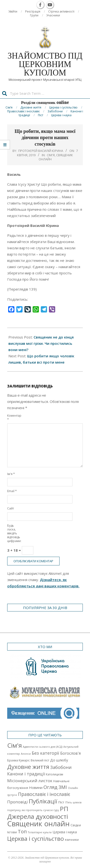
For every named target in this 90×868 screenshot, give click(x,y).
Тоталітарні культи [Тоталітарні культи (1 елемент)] (40, 832)
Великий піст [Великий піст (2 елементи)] (40, 760)
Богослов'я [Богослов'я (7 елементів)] (70, 753)
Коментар (13, 417)
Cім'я (51, 155)
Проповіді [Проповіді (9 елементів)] (18, 802)
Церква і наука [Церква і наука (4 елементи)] (65, 832)
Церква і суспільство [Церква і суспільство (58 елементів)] (36, 839)
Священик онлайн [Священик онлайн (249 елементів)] (38, 824)
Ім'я (11, 474)
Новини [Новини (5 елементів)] (36, 787)
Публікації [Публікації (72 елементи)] (43, 801)
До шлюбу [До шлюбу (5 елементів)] (59, 760)
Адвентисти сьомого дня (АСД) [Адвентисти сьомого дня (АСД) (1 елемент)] (43, 747)
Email (12, 491)
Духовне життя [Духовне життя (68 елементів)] (28, 767)
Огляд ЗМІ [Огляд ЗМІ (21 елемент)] (55, 787)
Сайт (11, 508)
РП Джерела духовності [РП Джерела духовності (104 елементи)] (38, 813)
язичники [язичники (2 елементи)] (72, 840)
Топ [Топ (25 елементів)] (22, 831)
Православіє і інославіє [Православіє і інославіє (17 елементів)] (44, 794)
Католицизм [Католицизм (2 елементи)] (54, 774)
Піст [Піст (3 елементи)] (61, 802)
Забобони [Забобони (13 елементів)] (61, 767)
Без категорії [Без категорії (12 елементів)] (45, 753)
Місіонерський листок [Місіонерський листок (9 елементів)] (30, 781)
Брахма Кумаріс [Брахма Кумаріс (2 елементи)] (18, 760)
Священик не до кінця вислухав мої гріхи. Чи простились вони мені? (41, 343)
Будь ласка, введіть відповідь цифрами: (13, 533)
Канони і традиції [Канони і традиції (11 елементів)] (26, 774)
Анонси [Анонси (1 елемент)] (26, 754)
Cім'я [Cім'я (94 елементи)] (15, 745)
